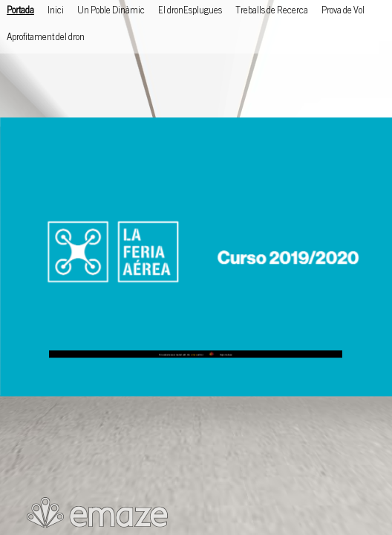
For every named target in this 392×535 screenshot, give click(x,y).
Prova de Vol (343, 11)
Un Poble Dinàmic (111, 11)
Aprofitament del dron (46, 38)
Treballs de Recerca (272, 11)
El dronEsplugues (190, 11)
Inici (56, 11)
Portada (20, 11)
